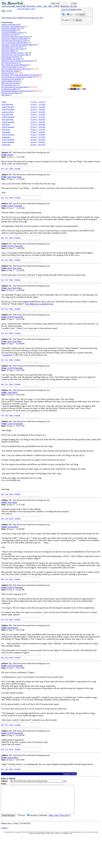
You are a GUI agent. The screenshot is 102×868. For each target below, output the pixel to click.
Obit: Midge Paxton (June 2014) (12, 47)
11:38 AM (42, 107)
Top (6, 169)
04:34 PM (42, 124)
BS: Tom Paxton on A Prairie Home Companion (17, 77)
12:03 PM (42, 109)
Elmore (4, 102)
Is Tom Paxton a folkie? (9, 89)
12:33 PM (42, 112)
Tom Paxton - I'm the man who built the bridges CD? (19, 45)
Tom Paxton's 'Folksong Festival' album (14, 39)
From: (4, 155)
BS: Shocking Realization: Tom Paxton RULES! (17, 91)
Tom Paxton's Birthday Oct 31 (11, 28)
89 (19, 24)
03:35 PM (42, 140)
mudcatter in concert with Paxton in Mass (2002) (17, 61)
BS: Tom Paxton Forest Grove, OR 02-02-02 (16, 69)
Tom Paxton (5, 95)
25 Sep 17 (34, 102)
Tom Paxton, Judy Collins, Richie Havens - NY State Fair (20, 75)
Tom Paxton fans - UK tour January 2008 (15, 55)
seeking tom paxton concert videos (13, 49)
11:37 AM (42, 130)
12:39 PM (42, 114)
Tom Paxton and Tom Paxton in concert (14, 41)
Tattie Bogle (6, 124)
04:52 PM (42, 145)
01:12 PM (42, 117)
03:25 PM (42, 122)
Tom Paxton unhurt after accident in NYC (15, 37)
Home (33, 9)
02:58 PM (42, 119)
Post (2, 169)
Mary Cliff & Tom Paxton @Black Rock (15, 65)
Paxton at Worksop (8, 73)
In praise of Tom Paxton (9, 24)
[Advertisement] (77, 42)
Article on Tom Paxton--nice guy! (12, 67)
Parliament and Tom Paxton (10, 57)
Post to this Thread (24, 9)
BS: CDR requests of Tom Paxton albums (15, 87)
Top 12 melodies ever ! (9, 85)
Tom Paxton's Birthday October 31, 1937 (15, 53)
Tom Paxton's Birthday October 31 (13, 33)
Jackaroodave (6, 132)
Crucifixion (7, 355)
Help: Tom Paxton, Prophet (10, 71)
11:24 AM (42, 102)
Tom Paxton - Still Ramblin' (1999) (13, 26)
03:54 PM (42, 142)
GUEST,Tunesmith (8, 109)
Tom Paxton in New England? (11, 79)
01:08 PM (42, 132)
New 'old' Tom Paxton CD (10, 63)
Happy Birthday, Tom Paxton (11, 59)
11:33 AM (42, 104)
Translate (17, 169)
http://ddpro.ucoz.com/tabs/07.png (39, 304)
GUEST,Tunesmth (8, 107)
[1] (8, 11)
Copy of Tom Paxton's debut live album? (15, 43)
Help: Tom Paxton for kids (10, 83)
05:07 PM (42, 127)
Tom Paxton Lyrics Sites (9, 35)
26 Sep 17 (34, 130)
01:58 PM (42, 135)
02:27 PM (42, 137)
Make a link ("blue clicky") (60, 821)
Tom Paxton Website (8, 51)
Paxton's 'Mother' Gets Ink (10, 81)
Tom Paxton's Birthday (9, 31)
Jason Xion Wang (8, 104)
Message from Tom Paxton (10, 93)
